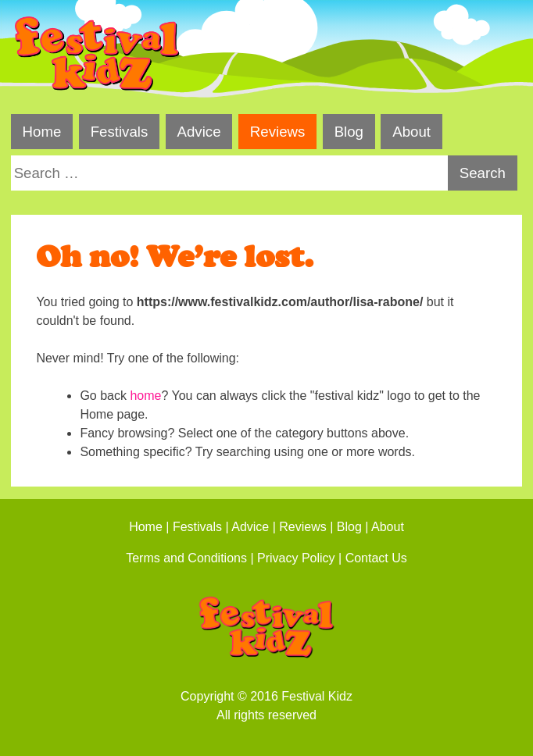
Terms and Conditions (186, 558)
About (411, 132)
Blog (349, 132)
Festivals (120, 132)
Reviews (278, 132)
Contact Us (376, 558)
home (145, 396)
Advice (199, 132)
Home (42, 132)
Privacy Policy (296, 558)
